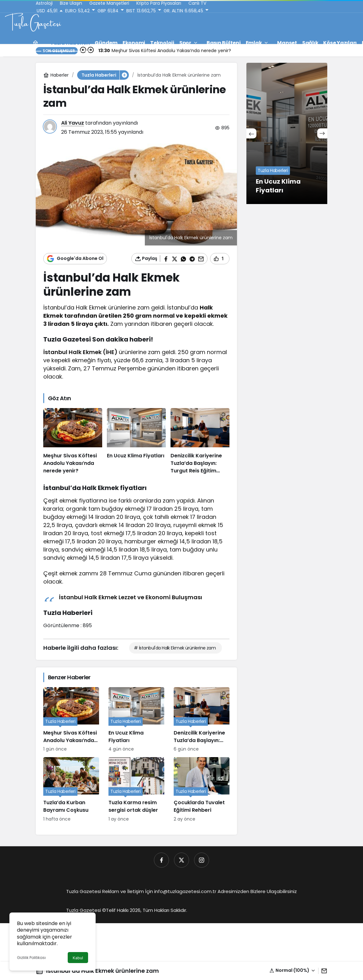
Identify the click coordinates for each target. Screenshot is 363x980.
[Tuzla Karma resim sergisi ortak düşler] (136, 790)
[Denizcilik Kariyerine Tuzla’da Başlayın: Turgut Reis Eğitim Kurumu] (200, 441)
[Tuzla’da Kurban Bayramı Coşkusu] (71, 790)
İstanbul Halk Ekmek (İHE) (80, 352)
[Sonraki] (322, 133)
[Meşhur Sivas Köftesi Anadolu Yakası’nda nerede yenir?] (73, 441)
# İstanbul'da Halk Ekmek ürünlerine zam (175, 648)
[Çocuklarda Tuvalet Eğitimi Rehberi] (202, 790)
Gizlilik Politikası (31, 958)
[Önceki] (251, 133)
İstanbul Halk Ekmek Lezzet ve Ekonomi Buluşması (131, 597)
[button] (292, 970)
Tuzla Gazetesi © (86, 910)
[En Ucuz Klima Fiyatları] (136, 441)
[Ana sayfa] (35, 43)
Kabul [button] (78, 958)
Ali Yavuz (73, 123)
